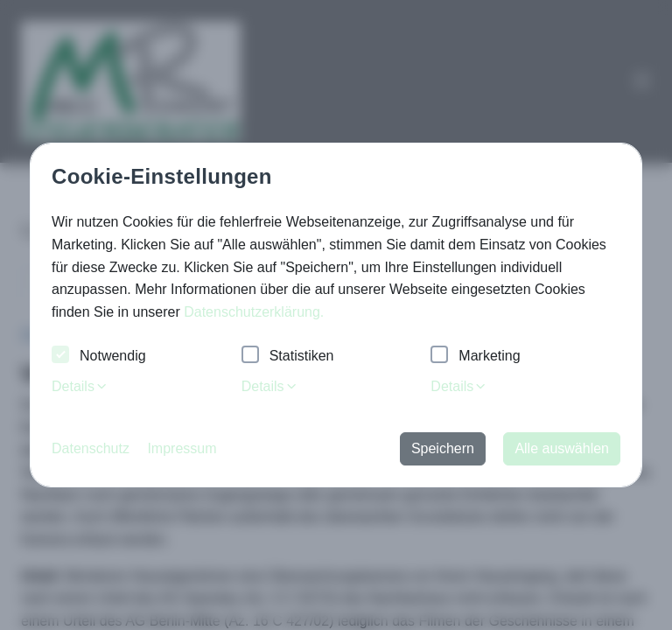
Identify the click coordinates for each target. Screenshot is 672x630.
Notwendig (99, 357)
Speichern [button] (443, 448)
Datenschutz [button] (91, 448)
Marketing (475, 357)
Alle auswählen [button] (562, 448)
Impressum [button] (182, 448)
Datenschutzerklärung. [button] (254, 312)
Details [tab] (80, 386)
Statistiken (288, 357)
